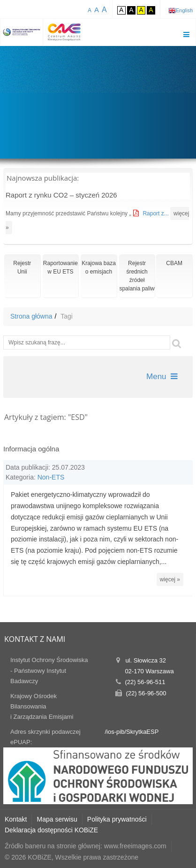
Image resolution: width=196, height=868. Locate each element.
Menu (162, 377)
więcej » (170, 579)
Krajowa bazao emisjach (99, 267)
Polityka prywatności (117, 819)
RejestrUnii (22, 267)
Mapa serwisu (57, 819)
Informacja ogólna (31, 449)
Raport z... (156, 213)
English (184, 10)
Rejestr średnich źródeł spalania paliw (137, 276)
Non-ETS (51, 477)
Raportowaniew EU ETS (60, 267)
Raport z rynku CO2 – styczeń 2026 (61, 195)
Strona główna (31, 316)
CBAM (174, 263)
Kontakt (16, 819)
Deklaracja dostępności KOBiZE (51, 830)
